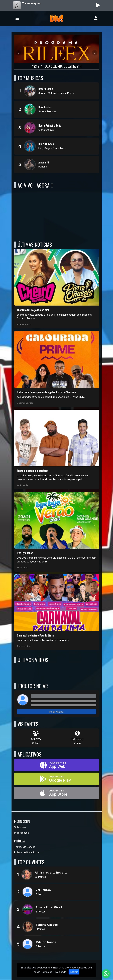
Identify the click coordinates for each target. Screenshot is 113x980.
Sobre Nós (20, 827)
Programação (22, 833)
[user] (96, 18)
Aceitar (74, 972)
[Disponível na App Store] (57, 793)
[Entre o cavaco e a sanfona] (57, 449)
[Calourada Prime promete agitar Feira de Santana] (57, 369)
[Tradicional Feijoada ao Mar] (57, 289)
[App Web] (57, 765)
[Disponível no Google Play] (57, 779)
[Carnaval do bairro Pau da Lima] (57, 612)
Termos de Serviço (25, 847)
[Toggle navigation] (17, 18)
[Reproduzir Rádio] (98, 5)
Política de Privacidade (27, 852)
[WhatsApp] (106, 974)
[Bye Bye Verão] (57, 532)
